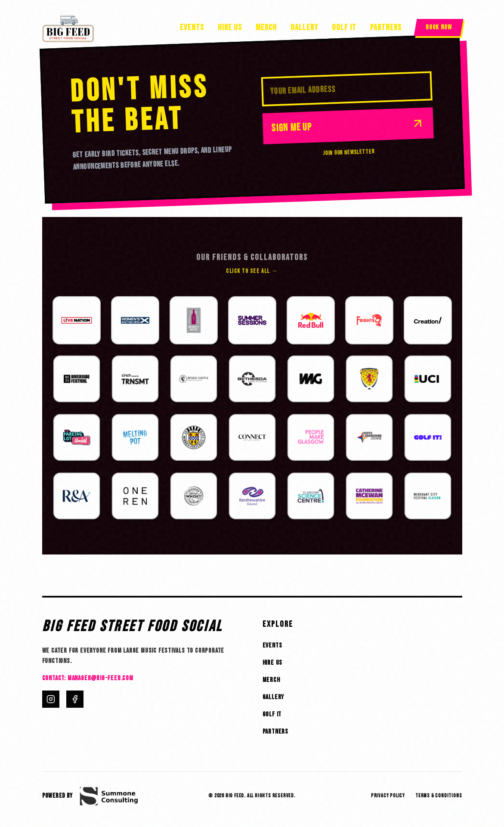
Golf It (344, 28)
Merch (266, 28)
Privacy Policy (388, 796)
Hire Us (230, 28)
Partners (386, 28)
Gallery (304, 28)
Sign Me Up (348, 125)
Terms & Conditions (439, 796)
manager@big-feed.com (100, 678)
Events (192, 28)
